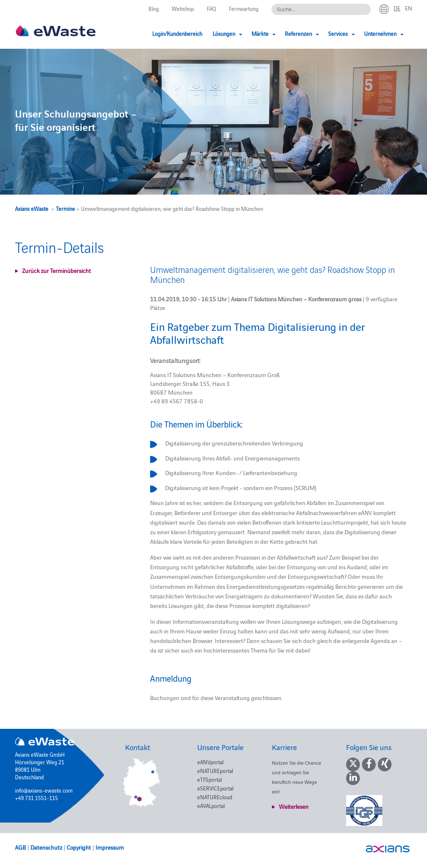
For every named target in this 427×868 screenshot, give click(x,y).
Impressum (110, 847)
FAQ (211, 8)
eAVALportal (211, 805)
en (408, 8)
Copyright (79, 847)
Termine (65, 208)
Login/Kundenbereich (177, 33)
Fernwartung (244, 8)
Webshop (183, 8)
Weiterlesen (294, 806)
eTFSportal (210, 779)
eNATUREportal (215, 770)
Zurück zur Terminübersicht (57, 270)
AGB (20, 847)
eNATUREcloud (215, 797)
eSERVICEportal (215, 788)
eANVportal (210, 762)
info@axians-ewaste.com (44, 790)
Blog (154, 8)
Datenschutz (46, 847)
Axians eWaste (32, 208)
